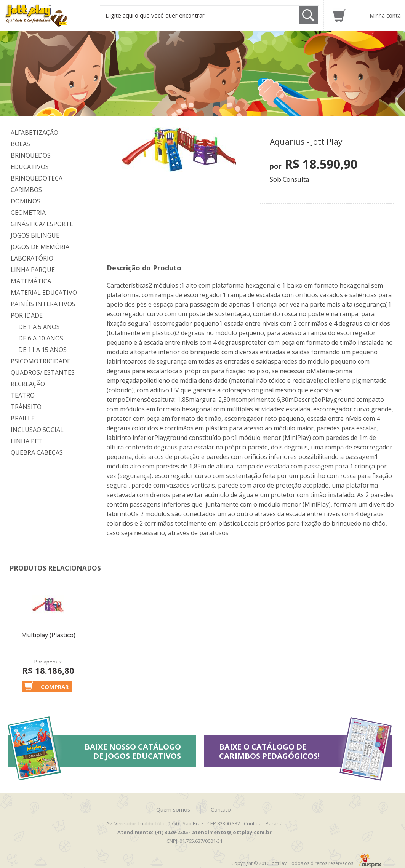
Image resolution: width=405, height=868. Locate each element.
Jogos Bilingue (35, 235)
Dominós (26, 201)
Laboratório (32, 258)
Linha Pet (26, 441)
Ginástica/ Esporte (42, 224)
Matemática (31, 281)
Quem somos (173, 810)
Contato (221, 810)
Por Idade (27, 315)
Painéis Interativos (43, 304)
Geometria (28, 213)
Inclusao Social (37, 430)
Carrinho (339, 15)
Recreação (28, 384)
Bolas (20, 144)
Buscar (309, 15)
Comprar (55, 687)
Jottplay (43, 16)
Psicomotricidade (41, 361)
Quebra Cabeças (37, 452)
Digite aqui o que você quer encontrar (155, 15)
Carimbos (26, 190)
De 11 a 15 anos (42, 350)
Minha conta (385, 15)
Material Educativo (44, 293)
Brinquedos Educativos (31, 161)
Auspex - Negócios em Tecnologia (370, 861)
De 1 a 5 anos (39, 327)
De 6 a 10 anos (41, 338)
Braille (23, 418)
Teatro (23, 395)
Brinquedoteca (37, 178)
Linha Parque (33, 270)
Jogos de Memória (40, 247)
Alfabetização (34, 133)
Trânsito (26, 407)
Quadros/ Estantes (43, 372)
